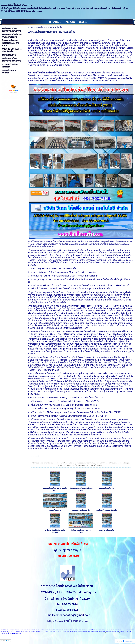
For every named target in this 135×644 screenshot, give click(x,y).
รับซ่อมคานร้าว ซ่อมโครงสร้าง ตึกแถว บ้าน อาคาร (22, 632)
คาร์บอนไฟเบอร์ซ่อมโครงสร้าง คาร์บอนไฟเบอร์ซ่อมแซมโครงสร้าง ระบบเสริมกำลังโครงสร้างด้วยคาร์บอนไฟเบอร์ (68, 630)
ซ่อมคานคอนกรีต (62, 632)
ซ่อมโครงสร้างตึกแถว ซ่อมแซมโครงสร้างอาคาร (107, 630)
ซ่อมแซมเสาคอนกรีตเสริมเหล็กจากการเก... (81, 489)
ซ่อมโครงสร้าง (35, 456)
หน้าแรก (31, 27)
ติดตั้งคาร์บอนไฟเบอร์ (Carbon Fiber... (81, 531)
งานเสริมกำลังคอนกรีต (107, 530)
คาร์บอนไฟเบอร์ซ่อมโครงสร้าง (98, 632)
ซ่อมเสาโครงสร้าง (55, 510)
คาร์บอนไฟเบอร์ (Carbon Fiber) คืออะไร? (46, 632)
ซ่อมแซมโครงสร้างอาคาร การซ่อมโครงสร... (55, 489)
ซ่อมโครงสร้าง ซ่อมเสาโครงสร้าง (107, 510)
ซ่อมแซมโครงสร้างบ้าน (107, 488)
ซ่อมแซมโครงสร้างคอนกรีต (81, 510)
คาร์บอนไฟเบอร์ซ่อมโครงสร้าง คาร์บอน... (55, 531)
